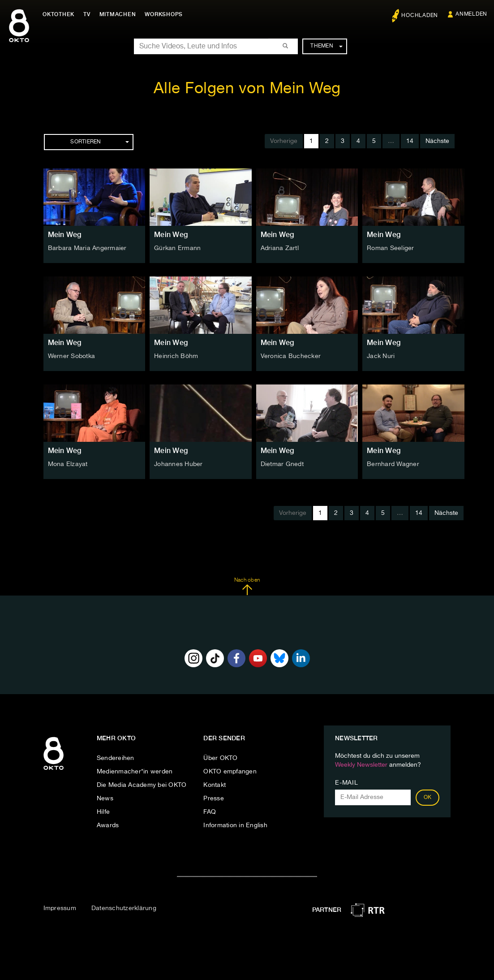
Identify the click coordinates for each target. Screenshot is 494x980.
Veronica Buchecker (291, 356)
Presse (214, 799)
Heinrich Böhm (176, 356)
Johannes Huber (178, 464)
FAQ (210, 812)
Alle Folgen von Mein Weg (247, 89)
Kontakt (215, 785)
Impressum (60, 908)
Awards (108, 825)
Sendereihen (116, 758)
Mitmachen (118, 14)
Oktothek (58, 14)
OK (428, 798)
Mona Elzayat (68, 464)
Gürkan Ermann (177, 248)
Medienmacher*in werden (135, 772)
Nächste (437, 141)
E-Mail (346, 783)
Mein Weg (65, 235)
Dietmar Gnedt (282, 464)
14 (410, 141)
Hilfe (103, 812)
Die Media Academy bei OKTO (142, 785)
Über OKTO (220, 758)
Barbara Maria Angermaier (87, 248)
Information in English (235, 825)
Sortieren (99, 142)
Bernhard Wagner (393, 464)
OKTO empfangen (230, 772)
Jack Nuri (381, 356)
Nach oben (247, 587)
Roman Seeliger (391, 248)
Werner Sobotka (72, 356)
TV (87, 14)
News (105, 799)
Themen (326, 46)
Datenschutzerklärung (124, 908)
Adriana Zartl (280, 248)
